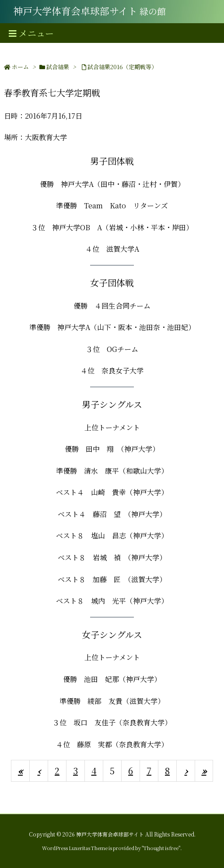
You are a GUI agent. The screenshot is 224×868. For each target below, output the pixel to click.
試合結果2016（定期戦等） (122, 67)
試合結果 (58, 67)
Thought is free (161, 848)
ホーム (20, 67)
